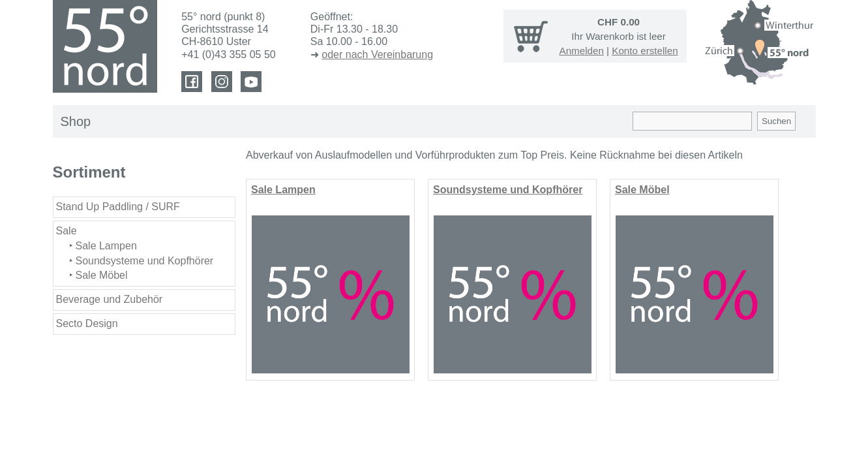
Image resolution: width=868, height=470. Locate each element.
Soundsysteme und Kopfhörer (145, 261)
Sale (67, 231)
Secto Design (87, 323)
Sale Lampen (106, 246)
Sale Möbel (102, 275)
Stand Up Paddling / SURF (118, 207)
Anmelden (582, 51)
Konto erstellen (645, 51)
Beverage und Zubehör (110, 299)
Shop (76, 121)
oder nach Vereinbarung (377, 55)
